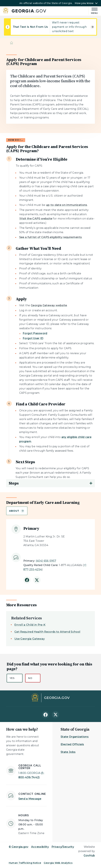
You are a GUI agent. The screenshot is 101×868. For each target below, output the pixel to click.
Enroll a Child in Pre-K (30, 625)
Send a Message (30, 799)
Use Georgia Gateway (30, 639)
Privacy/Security (63, 847)
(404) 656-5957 (46, 561)
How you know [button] (84, 3)
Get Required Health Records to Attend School (47, 632)
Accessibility (40, 847)
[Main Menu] (93, 10)
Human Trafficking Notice (25, 863)
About (17, 511)
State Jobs (68, 752)
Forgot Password (35, 333)
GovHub (89, 855)
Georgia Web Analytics (58, 863)
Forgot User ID (33, 338)
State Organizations (75, 737)
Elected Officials (72, 744)
